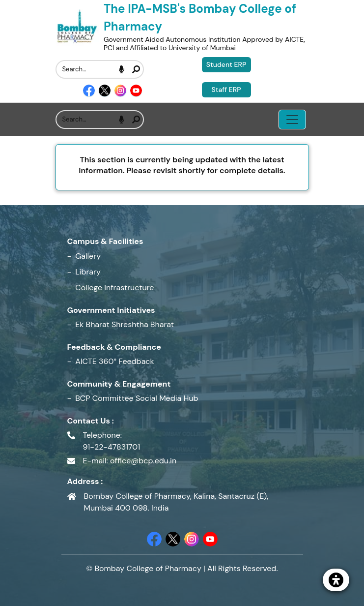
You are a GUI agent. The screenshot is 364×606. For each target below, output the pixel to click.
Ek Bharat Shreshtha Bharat (125, 324)
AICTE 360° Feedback (114, 361)
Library (88, 272)
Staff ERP (226, 90)
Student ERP (226, 64)
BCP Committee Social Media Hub (137, 398)
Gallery (88, 256)
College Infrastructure (114, 288)
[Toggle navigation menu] (292, 120)
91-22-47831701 (112, 447)
